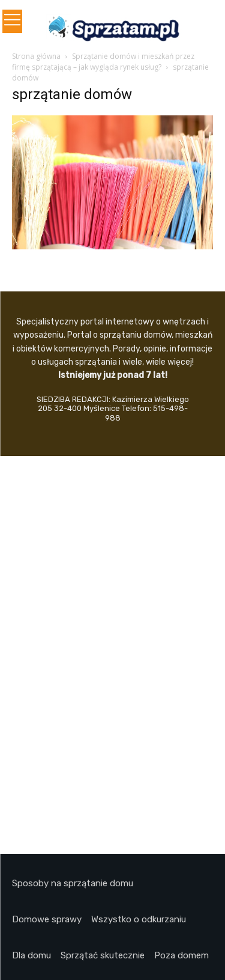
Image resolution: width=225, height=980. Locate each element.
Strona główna (36, 56)
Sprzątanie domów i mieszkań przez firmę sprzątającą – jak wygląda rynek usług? (103, 62)
